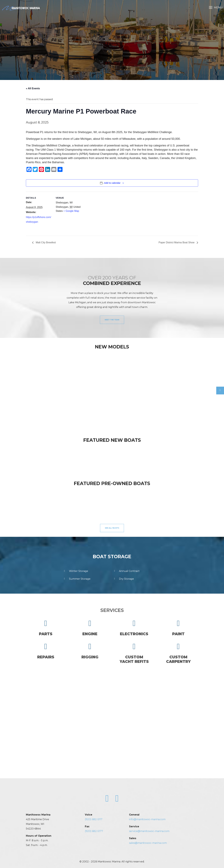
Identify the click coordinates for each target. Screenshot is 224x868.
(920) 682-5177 (94, 831)
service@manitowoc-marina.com (149, 831)
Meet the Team (112, 320)
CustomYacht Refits (134, 653)
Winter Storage (76, 571)
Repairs (46, 651)
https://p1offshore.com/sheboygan (38, 219)
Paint (178, 628)
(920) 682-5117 (94, 819)
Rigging (90, 651)
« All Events (33, 88)
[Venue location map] (102, 213)
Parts (46, 628)
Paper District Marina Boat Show (177, 242)
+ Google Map (71, 211)
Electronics (134, 628)
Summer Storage (77, 579)
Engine (90, 628)
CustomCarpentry (178, 653)
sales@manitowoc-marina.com (148, 843)
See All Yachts (112, 528)
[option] (30, 389)
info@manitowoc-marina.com (147, 819)
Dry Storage (123, 579)
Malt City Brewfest (45, 242)
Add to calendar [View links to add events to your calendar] (112, 183)
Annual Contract (126, 571)
